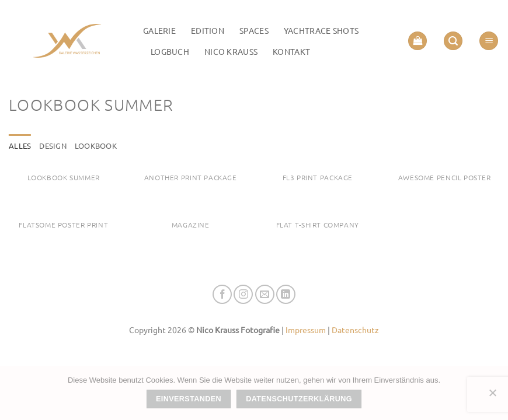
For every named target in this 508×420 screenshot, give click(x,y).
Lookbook (96, 146)
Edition (208, 30)
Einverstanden (189, 399)
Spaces (254, 30)
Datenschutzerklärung (299, 399)
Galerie (159, 30)
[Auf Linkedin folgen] (286, 294)
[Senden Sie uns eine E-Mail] (265, 294)
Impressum (306, 330)
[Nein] (492, 396)
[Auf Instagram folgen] (243, 294)
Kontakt (291, 51)
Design (53, 146)
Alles (20, 146)
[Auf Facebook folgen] (222, 294)
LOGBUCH (170, 51)
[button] (417, 41)
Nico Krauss (231, 51)
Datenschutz (355, 330)
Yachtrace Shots (321, 30)
